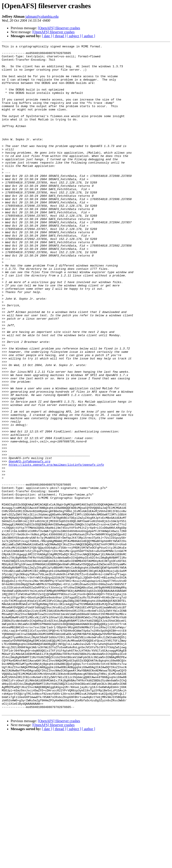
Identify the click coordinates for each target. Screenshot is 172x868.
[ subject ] (74, 36)
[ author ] (89, 36)
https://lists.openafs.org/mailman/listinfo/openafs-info (56, 549)
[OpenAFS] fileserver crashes (59, 28)
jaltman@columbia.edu (42, 16)
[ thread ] (59, 36)
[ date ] (47, 36)
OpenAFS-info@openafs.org (29, 545)
